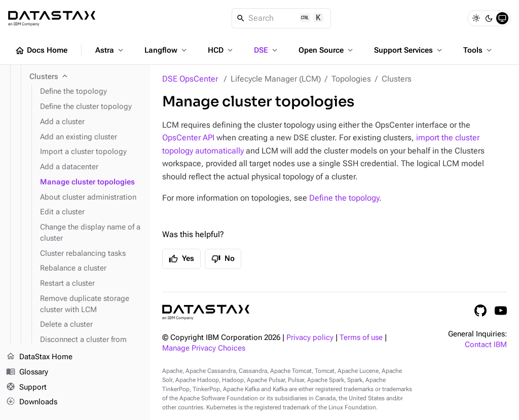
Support (26, 388)
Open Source (327, 50)
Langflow (166, 50)
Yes (181, 259)
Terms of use (361, 338)
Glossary (27, 372)
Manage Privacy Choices (204, 348)
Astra (110, 50)
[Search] (282, 18)
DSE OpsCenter (190, 79)
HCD (221, 50)
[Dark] (489, 18)
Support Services (409, 50)
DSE (267, 50)
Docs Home (41, 51)
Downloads (32, 402)
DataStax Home (39, 357)
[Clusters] (86, 77)
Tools (478, 50)
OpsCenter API (188, 138)
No (223, 259)
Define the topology (344, 198)
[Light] (476, 18)
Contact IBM (486, 345)
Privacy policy (310, 338)
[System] (502, 18)
